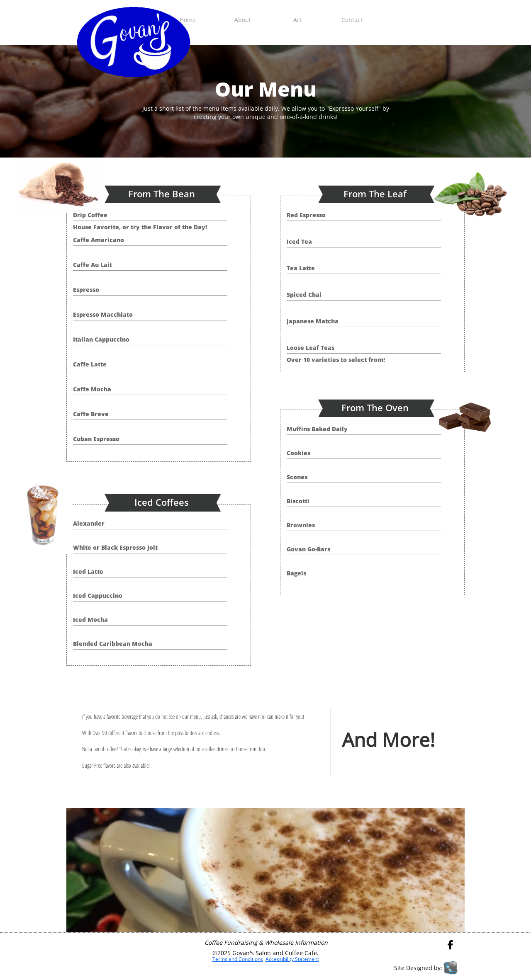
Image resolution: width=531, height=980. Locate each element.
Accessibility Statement (292, 959)
